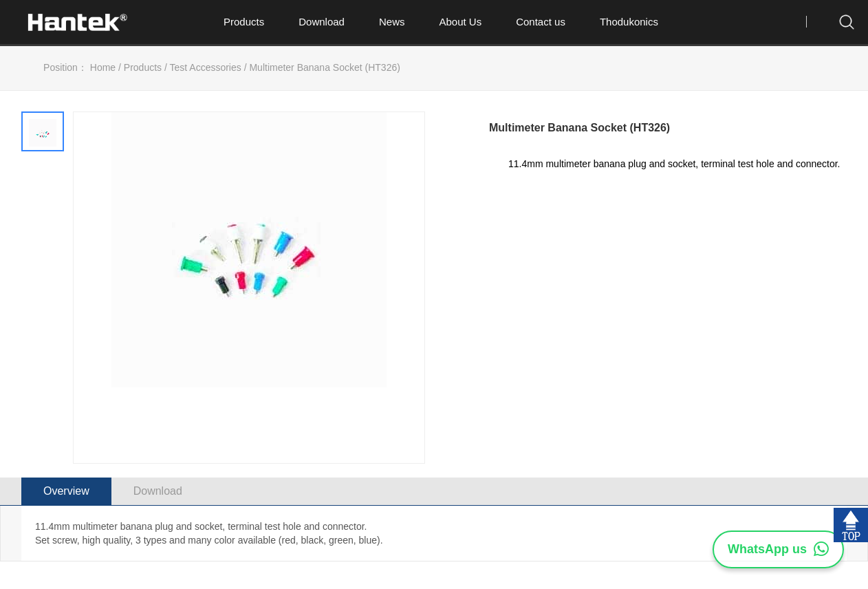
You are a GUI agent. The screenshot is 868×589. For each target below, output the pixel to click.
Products (244, 22)
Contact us (541, 22)
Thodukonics (629, 22)
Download (322, 22)
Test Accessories (206, 67)
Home (103, 67)
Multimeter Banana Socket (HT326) (324, 67)
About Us (460, 22)
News (392, 22)
